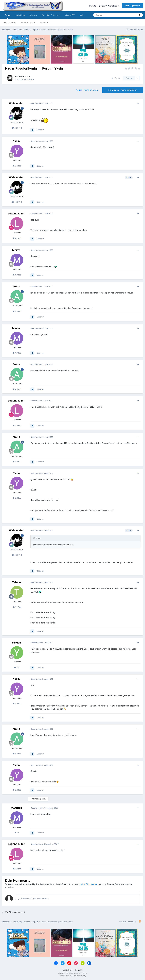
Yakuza (16, 643)
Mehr (82, 15)
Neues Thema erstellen (87, 90)
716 (17, 667)
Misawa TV (70, 15)
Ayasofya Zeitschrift (51, 15)
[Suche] (106, 15)
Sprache (68, 970)
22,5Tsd (17, 128)
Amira (16, 286)
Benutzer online (28, 22)
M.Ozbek (16, 808)
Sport (31, 80)
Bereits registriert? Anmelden (104, 6)
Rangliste (44, 22)
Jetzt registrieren (132, 6)
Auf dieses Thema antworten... (33, 899)
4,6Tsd (17, 311)
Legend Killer (16, 214)
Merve (16, 250)
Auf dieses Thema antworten (123, 90)
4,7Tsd (17, 275)
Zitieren (40, 130)
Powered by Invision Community (72, 976)
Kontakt (79, 970)
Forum (8, 16)
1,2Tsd (17, 607)
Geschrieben (42, 103)
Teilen (116, 78)
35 (17, 833)
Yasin (16, 141)
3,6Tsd (17, 166)
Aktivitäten (20, 15)
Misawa (33, 15)
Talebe (16, 582)
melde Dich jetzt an (89, 884)
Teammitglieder (9, 22)
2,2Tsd (17, 238)
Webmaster (25, 76)
